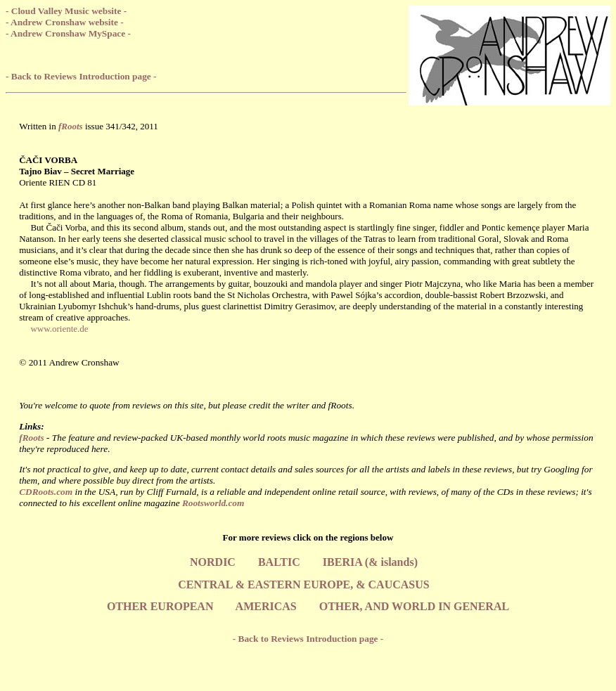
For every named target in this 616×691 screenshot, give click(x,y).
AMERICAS (266, 606)
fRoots (32, 438)
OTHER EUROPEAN (160, 606)
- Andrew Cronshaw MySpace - (68, 33)
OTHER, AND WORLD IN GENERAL (414, 606)
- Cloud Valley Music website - (66, 11)
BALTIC (279, 562)
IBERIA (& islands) (370, 562)
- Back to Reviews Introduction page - (81, 76)
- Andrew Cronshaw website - (65, 22)
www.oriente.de (59, 329)
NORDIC (213, 562)
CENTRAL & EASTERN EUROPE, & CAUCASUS (303, 585)
